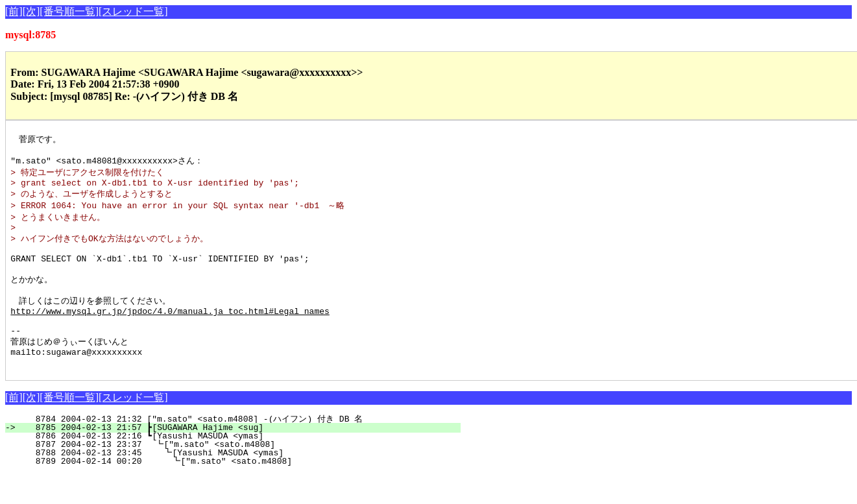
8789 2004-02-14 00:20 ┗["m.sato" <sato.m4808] (238, 491)
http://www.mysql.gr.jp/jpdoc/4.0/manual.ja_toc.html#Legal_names (170, 332)
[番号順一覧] (69, 11)
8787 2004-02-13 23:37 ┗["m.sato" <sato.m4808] (239, 474)
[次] (31, 11)
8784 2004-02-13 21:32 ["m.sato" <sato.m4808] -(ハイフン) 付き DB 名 (237, 449)
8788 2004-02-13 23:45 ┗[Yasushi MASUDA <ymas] (238, 483)
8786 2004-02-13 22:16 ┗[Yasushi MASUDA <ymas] (240, 466)
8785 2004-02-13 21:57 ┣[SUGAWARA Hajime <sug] (240, 457)
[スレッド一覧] (133, 11)
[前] (14, 11)
